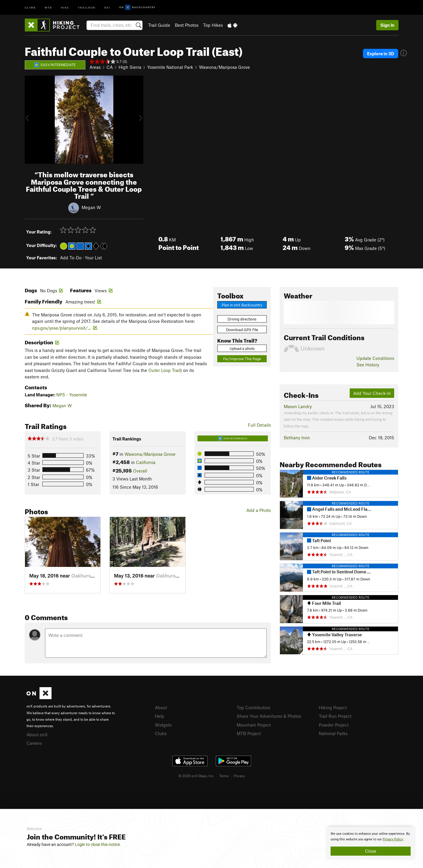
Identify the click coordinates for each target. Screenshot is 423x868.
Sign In (387, 25)
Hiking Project (333, 707)
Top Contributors (253, 707)
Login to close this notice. (98, 844)
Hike (65, 7)
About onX (37, 735)
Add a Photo (259, 510)
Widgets (163, 725)
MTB (48, 7)
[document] (371, 843)
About (161, 707)
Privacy (239, 776)
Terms (224, 776)
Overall (140, 471)
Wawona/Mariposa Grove (224, 67)
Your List (93, 258)
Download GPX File (242, 330)
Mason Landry (298, 406)
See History (368, 365)
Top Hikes (213, 25)
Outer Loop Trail (164, 370)
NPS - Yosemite (72, 395)
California (146, 462)
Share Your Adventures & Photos (269, 716)
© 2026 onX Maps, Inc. (196, 776)
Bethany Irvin (297, 438)
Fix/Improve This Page (242, 359)
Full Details (259, 425)
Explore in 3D (381, 54)
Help (160, 716)
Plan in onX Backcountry (242, 305)
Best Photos (187, 25)
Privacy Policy (393, 839)
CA (110, 67)
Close (371, 851)
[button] (31, 120)
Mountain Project (254, 725)
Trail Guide (159, 25)
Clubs (161, 733)
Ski (107, 7)
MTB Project (249, 733)
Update (375, 358)
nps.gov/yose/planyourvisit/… (62, 328)
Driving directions (242, 319)
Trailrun (87, 7)
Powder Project (334, 725)
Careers (34, 743)
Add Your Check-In (372, 393)
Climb (30, 7)
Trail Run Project (335, 716)
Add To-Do (71, 258)
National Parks (333, 733)
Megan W (91, 207)
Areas (95, 67)
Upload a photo (242, 348)
